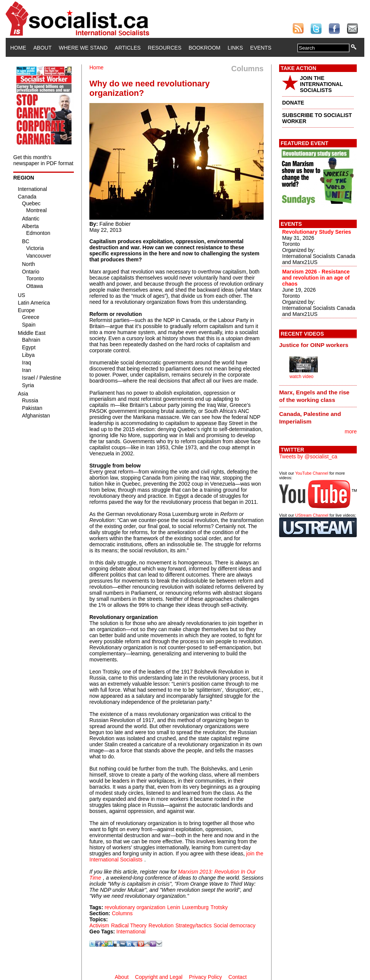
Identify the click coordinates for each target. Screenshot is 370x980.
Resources (165, 48)
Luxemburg (195, 907)
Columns (122, 913)
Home (18, 48)
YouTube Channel (311, 473)
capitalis (99, 405)
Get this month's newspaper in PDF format (43, 160)
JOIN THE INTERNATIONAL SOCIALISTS (321, 84)
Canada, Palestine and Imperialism (310, 418)
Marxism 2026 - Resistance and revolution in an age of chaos (316, 278)
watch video (301, 377)
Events (261, 48)
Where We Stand (83, 48)
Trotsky (219, 907)
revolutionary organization (135, 907)
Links (235, 48)
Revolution (161, 925)
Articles (128, 48)
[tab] (318, 345)
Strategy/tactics (194, 925)
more (351, 431)
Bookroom (205, 48)
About (42, 48)
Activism (99, 925)
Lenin (174, 907)
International (131, 932)
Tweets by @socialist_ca (308, 456)
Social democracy (235, 925)
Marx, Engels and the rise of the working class (314, 396)
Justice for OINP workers (314, 345)
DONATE (293, 103)
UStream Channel (312, 515)
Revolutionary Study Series (317, 232)
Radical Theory (129, 925)
